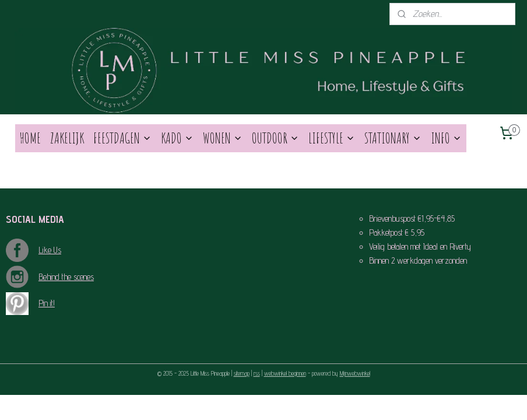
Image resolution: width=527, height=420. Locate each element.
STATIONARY (393, 138)
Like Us (50, 250)
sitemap (242, 373)
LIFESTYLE (332, 138)
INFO (446, 138)
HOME (30, 138)
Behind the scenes (66, 277)
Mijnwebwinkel (355, 373)
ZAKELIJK (67, 138)
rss (257, 373)
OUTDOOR (275, 138)
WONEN (223, 138)
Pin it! (47, 303)
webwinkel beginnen (285, 373)
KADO (177, 138)
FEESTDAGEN (122, 138)
